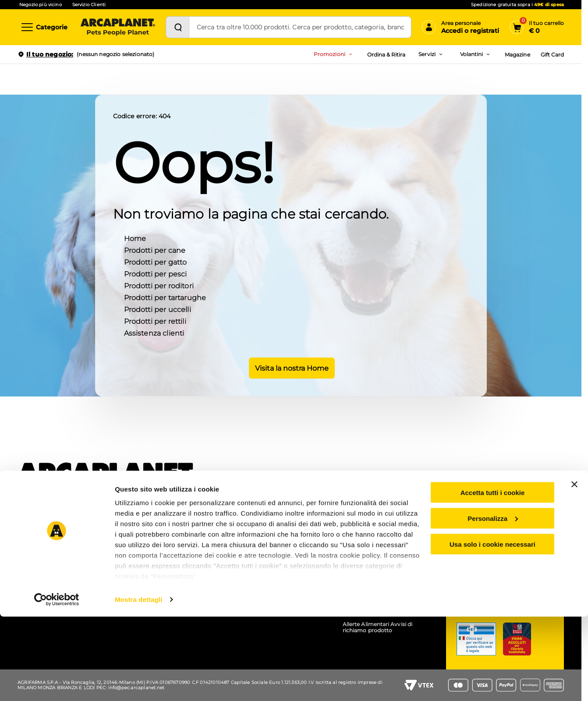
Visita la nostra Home (291, 367)
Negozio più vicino (41, 5)
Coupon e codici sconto (267, 520)
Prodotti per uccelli (158, 309)
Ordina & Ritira (386, 55)
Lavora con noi (41, 532)
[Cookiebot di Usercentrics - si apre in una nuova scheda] (57, 684)
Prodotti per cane (155, 250)
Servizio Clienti (89, 5)
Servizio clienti (491, 528)
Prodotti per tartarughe (165, 297)
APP (134, 520)
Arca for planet (41, 543)
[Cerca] (178, 27)
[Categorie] (44, 27)
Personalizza (493, 603)
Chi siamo (34, 520)
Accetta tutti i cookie (493, 577)
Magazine (517, 55)
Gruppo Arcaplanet (368, 520)
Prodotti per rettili (155, 320)
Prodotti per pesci (156, 273)
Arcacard (248, 543)
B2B (348, 532)
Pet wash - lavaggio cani (161, 543)
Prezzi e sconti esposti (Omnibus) (280, 532)
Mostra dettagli (138, 684)
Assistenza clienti (154, 332)
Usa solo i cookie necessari (492, 628)
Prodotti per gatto (156, 261)
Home (135, 238)
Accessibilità (359, 543)
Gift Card (552, 55)
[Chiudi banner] (574, 569)
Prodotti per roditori (159, 285)
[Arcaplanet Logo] (118, 27)
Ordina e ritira (147, 532)
